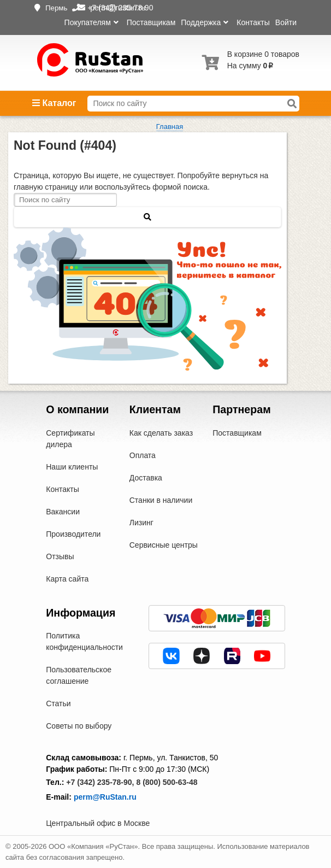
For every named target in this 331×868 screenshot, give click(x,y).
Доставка (146, 478)
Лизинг (141, 523)
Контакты (253, 22)
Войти (286, 22)
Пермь (57, 8)
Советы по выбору (79, 726)
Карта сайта (67, 579)
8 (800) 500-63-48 (167, 782)
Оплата (143, 455)
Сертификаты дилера (70, 439)
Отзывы (60, 556)
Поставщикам (151, 22)
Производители (73, 534)
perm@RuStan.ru (105, 797)
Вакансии (63, 512)
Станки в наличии (161, 500)
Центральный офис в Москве (98, 823)
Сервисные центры (164, 545)
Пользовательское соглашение (79, 675)
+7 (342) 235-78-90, (100, 782)
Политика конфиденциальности (84, 641)
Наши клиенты (72, 467)
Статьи (58, 703)
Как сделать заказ (161, 433)
